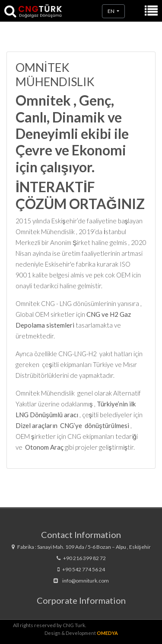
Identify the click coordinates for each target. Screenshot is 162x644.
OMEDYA (107, 633)
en (111, 11)
